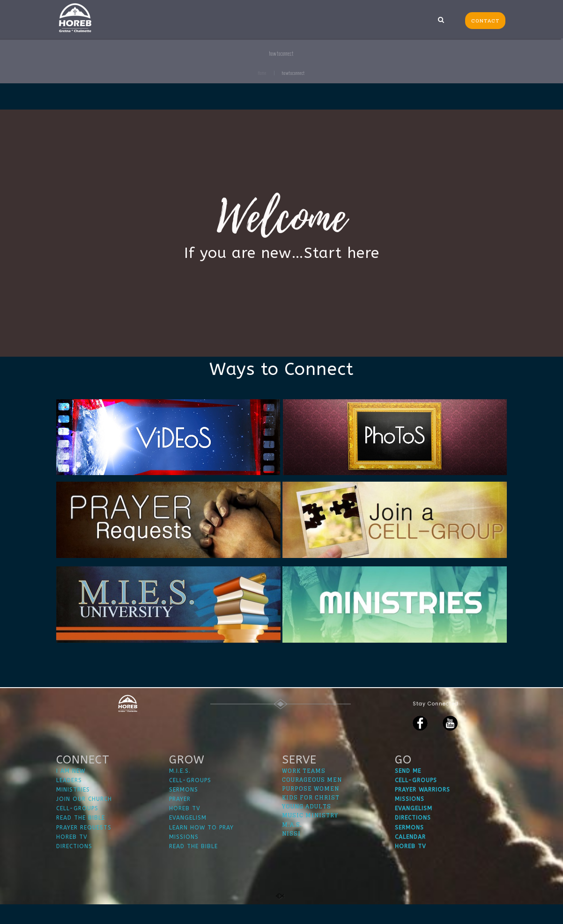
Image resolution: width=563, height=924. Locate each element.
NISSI (291, 853)
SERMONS (184, 809)
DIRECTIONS (74, 866)
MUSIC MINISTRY (310, 835)
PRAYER (180, 819)
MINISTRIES (73, 809)
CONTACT (485, 21)
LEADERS (69, 799)
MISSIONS (184, 856)
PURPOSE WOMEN (311, 808)
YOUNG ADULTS (307, 826)
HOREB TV (72, 856)
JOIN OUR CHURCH (84, 819)
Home (262, 73)
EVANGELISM (188, 837)
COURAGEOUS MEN (312, 799)
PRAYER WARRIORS (422, 809)
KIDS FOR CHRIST (311, 817)
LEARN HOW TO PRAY (201, 847)
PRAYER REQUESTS (84, 847)
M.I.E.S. (180, 790)
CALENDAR (410, 856)
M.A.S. (292, 844)
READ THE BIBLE (81, 837)
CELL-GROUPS (77, 828)
